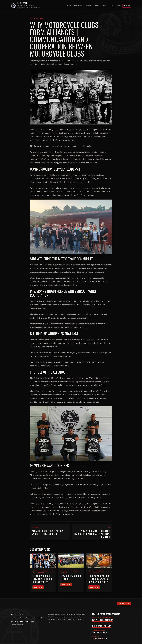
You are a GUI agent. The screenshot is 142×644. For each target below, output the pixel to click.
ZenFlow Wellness (100, 632)
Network (96, 6)
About (104, 6)
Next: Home (124, 604)
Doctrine (88, 6)
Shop (119, 6)
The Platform (78, 6)
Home (69, 6)
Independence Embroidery (103, 620)
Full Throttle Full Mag (102, 626)
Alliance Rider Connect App (22, 622)
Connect (112, 6)
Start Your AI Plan (100, 638)
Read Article (38, 587)
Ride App (127, 6)
